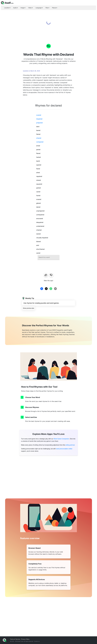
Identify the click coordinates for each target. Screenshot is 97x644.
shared (39, 138)
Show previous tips (29, 308)
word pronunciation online (64, 449)
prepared (39, 123)
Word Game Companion (61, 439)
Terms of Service (15, 639)
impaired (39, 119)
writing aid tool (70, 445)
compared (40, 142)
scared (39, 115)
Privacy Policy (25, 639)
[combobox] (49, 257)
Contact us (37, 641)
